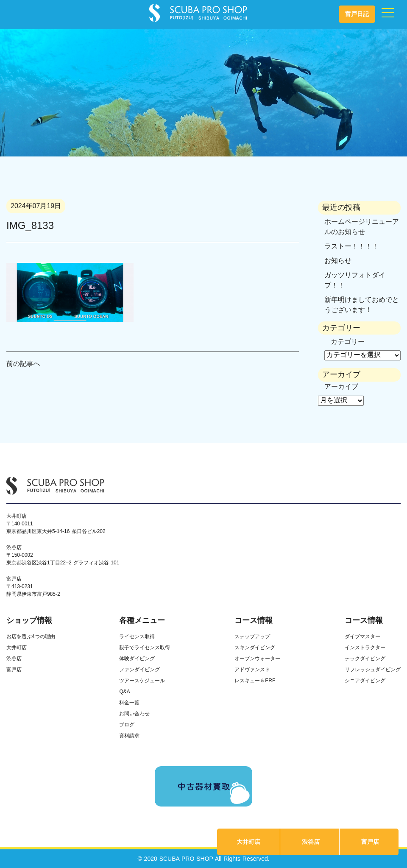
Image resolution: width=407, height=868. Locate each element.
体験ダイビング (137, 659)
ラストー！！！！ (351, 246)
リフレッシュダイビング (373, 670)
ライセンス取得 (137, 636)
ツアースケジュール (142, 681)
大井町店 (248, 842)
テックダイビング (365, 659)
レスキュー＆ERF (255, 681)
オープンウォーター (257, 659)
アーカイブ (341, 387)
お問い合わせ (134, 714)
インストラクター (365, 648)
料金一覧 (129, 703)
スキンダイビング (255, 648)
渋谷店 (311, 842)
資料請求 (129, 736)
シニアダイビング (365, 681)
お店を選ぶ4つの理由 (31, 636)
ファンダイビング (139, 670)
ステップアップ (252, 636)
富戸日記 (357, 14)
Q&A (124, 692)
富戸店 (370, 842)
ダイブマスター (362, 636)
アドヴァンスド (252, 670)
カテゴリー (348, 342)
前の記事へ (23, 364)
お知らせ (338, 261)
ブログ (127, 725)
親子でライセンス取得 (145, 648)
